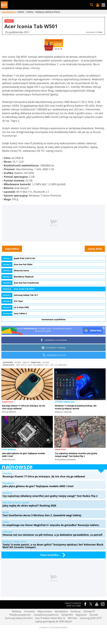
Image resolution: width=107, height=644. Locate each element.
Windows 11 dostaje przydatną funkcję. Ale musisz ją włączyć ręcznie (76, 407)
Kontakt (94, 615)
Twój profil (98, 5)
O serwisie (29, 611)
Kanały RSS (67, 615)
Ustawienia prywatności (46, 615)
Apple (24, 365)
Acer (18, 365)
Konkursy (76, 611)
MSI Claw (72, 618)
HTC (52, 365)
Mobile (18, 362)
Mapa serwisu (45, 611)
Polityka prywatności (20, 615)
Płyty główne (9, 449)
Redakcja (17, 611)
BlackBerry (38, 365)
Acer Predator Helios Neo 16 (50, 618)
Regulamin (81, 615)
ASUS (30, 365)
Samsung (62, 365)
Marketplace (61, 611)
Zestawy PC (89, 611)
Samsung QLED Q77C (91, 618)
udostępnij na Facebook (54, 340)
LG (56, 365)
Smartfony (8, 402)
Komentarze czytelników (54, 319)
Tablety (26, 362)
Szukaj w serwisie (92, 5)
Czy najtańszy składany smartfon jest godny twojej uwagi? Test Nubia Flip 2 (76, 455)
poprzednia (12, 249)
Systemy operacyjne (65, 402)
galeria (46, 362)
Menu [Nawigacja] (103, 5)
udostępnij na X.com (54, 355)
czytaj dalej (95, 249)
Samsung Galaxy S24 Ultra (19, 618)
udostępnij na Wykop (54, 348)
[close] (104, 328)
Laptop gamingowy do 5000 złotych (54, 621)
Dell (47, 365)
